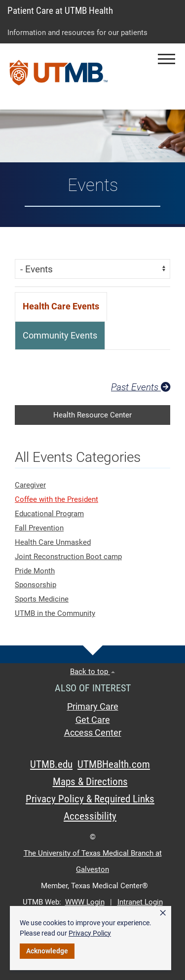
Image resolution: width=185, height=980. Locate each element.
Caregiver (30, 485)
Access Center (93, 733)
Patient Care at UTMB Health (60, 11)
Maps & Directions (90, 782)
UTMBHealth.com (114, 764)
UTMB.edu (51, 764)
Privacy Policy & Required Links (90, 799)
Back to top (92, 672)
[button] (166, 59)
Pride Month (35, 571)
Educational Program (49, 514)
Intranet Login (140, 902)
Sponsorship (36, 585)
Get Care (93, 720)
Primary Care (93, 707)
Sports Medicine (42, 599)
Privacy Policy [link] (90, 933)
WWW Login (85, 902)
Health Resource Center (92, 415)
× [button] (163, 913)
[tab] (61, 306)
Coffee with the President (56, 499)
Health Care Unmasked (53, 542)
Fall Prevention (39, 528)
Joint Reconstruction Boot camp (68, 557)
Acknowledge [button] (47, 951)
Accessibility (90, 816)
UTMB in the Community (55, 613)
